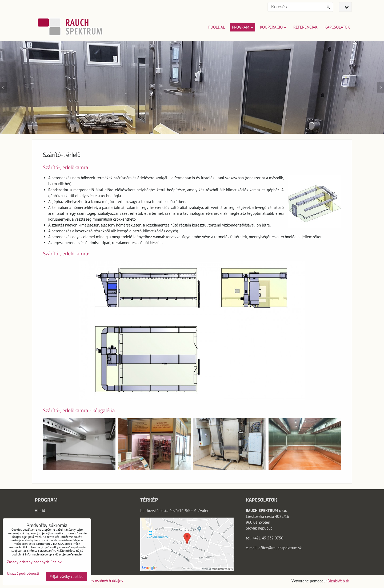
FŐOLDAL (217, 27)
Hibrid (40, 510)
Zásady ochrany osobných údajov (96, 581)
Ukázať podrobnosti (23, 573)
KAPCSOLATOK (337, 27)
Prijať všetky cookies (66, 577)
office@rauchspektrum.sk (280, 548)
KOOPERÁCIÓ (273, 27)
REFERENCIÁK (305, 27)
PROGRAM (243, 27)
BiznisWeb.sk (338, 581)
